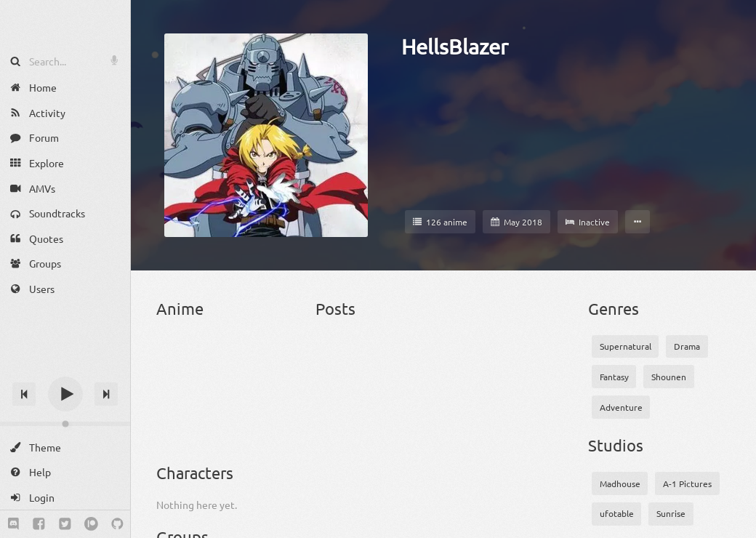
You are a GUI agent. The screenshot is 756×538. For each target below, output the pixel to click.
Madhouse (620, 483)
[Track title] (65, 368)
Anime (180, 308)
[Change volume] (65, 424)
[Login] (65, 498)
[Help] (65, 472)
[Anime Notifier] (65, 24)
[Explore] (65, 163)
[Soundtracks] (65, 213)
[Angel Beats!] (179, 360)
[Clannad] (227, 422)
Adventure (621, 407)
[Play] (65, 394)
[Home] (65, 88)
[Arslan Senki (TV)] (227, 360)
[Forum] (65, 138)
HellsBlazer (455, 47)
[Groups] (65, 264)
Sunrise (671, 513)
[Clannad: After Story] (276, 422)
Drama (687, 346)
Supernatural (626, 346)
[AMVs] (65, 188)
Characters (195, 473)
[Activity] (65, 113)
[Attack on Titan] (276, 360)
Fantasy (614, 377)
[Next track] (106, 394)
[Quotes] (65, 239)
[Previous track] (24, 394)
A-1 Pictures (687, 483)
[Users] (65, 289)
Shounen (669, 377)
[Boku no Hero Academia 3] (179, 422)
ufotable (617, 513)
